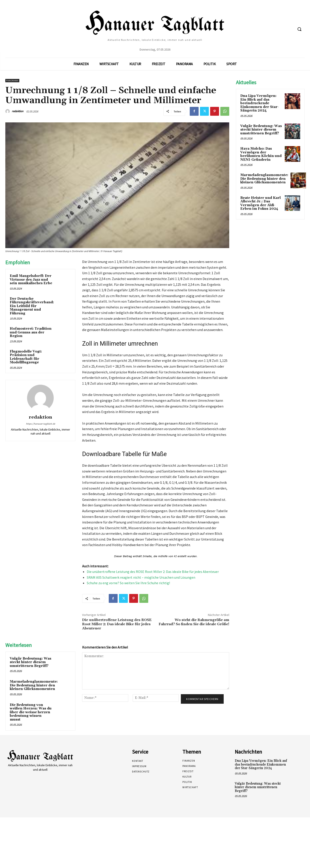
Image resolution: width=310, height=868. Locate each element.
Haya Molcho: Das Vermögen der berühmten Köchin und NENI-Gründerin (261, 154)
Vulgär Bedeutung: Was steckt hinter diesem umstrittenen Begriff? (31, 662)
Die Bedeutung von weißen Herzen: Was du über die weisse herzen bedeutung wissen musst (31, 712)
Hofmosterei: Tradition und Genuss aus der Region (31, 332)
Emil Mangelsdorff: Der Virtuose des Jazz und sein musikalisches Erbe (31, 280)
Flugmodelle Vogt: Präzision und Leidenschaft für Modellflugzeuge (26, 357)
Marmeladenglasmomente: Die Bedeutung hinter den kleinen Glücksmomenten (34, 685)
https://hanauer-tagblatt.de (40, 424)
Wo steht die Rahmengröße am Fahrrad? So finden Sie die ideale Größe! (194, 622)
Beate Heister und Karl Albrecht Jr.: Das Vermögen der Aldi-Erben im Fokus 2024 (261, 203)
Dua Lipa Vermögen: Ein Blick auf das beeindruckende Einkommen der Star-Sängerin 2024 (260, 103)
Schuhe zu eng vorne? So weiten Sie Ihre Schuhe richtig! (128, 583)
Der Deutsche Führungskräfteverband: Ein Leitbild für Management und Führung (32, 306)
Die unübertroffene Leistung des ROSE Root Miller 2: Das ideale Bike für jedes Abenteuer (153, 572)
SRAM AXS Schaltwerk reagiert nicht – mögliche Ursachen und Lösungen (141, 577)
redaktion (18, 111)
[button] (299, 29)
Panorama (12, 81)
